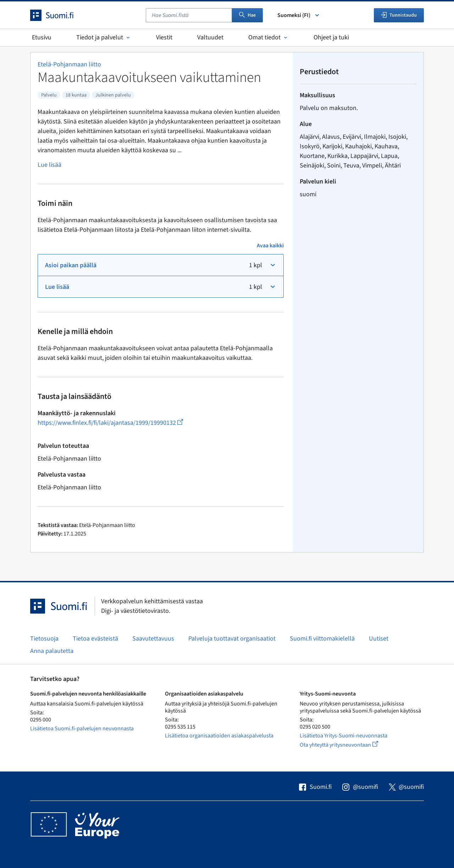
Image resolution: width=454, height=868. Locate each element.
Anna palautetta (52, 651)
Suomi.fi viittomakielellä (322, 639)
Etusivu (42, 37)
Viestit (164, 37)
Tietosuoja (44, 639)
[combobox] (189, 15)
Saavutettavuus (153, 639)
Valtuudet (210, 37)
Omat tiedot (268, 37)
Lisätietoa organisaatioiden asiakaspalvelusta (219, 736)
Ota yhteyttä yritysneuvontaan (347, 745)
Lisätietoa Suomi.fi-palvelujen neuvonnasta (82, 729)
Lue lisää (49, 165)
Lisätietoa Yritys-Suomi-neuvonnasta (344, 736)
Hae (247, 15)
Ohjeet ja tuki (331, 37)
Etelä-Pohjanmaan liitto (69, 64)
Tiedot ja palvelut (104, 37)
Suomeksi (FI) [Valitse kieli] (299, 15)
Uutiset (379, 639)
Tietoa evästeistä (95, 639)
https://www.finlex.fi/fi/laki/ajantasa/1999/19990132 (110, 423)
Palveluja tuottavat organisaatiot (232, 639)
